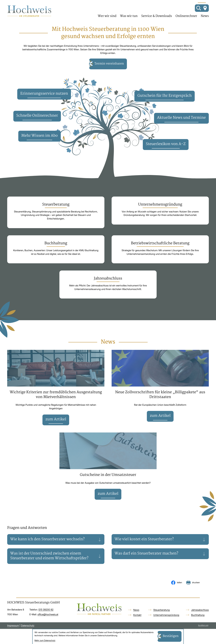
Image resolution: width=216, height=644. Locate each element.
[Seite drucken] (193, 583)
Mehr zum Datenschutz (45, 641)
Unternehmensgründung (166, 615)
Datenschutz (28, 626)
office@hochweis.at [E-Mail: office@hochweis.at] (48, 614)
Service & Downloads (157, 16)
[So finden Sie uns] (205, 8)
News (205, 16)
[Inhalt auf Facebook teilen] (177, 583)
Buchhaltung (198, 615)
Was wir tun (129, 16)
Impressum (13, 626)
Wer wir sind (107, 16)
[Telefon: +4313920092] (46, 610)
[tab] (56, 540)
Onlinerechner (186, 16)
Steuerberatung (161, 610)
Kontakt (137, 615)
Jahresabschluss (200, 610)
